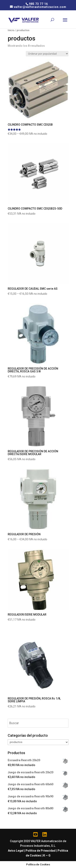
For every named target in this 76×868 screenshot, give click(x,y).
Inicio (11, 30)
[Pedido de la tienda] (47, 54)
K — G (47, 855)
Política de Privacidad (41, 851)
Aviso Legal (16, 851)
